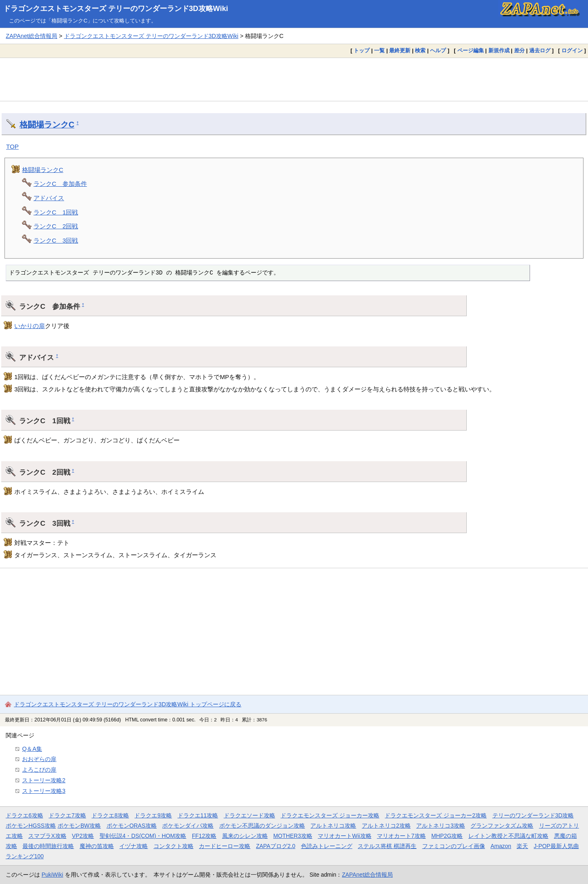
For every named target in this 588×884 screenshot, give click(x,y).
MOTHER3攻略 (293, 836)
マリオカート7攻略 (401, 836)
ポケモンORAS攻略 (132, 826)
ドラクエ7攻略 (67, 815)
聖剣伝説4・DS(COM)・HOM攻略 (143, 836)
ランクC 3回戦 (56, 240)
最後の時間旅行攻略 (48, 846)
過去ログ (540, 50)
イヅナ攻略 (134, 846)
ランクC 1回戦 (56, 212)
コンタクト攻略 (174, 846)
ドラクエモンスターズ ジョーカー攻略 (330, 815)
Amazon (501, 846)
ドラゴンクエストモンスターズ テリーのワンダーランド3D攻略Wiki (116, 9)
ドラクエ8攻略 (110, 815)
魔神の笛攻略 (97, 846)
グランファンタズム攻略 (502, 826)
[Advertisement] (294, 79)
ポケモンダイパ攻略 (188, 826)
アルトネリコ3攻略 (441, 826)
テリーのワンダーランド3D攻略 (533, 815)
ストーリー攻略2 (44, 780)
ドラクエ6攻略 (24, 815)
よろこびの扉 (39, 770)
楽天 (522, 846)
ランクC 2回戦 (56, 226)
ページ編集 (471, 50)
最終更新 (400, 50)
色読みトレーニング (327, 846)
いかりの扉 (30, 326)
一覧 (379, 50)
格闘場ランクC (47, 125)
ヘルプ (438, 50)
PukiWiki (52, 875)
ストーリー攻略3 (44, 791)
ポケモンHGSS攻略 (31, 826)
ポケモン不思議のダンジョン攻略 (262, 826)
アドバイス (49, 198)
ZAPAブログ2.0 (276, 846)
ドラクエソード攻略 (249, 815)
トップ (362, 50)
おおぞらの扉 (39, 759)
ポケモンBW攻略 (79, 826)
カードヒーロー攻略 (225, 846)
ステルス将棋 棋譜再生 (387, 846)
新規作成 (499, 50)
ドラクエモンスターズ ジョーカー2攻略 (436, 815)
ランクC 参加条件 (60, 184)
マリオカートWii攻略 (344, 836)
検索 (420, 50)
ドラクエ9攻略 (153, 815)
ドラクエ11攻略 (198, 815)
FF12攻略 (204, 836)
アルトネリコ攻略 (333, 826)
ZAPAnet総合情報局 (31, 36)
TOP (12, 146)
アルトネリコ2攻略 (386, 826)
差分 (519, 50)
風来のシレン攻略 (245, 836)
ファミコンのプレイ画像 (454, 846)
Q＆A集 (32, 749)
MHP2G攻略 (447, 836)
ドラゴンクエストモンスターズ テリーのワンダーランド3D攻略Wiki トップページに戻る (128, 704)
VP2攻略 (83, 836)
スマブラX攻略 (47, 836)
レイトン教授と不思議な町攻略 (508, 836)
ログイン (572, 50)
